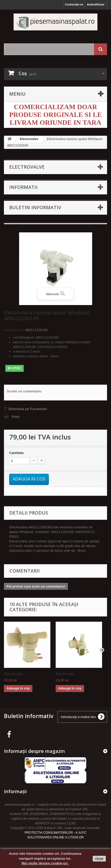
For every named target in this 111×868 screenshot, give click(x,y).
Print (16, 417)
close (99, 859)
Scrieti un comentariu (24, 391)
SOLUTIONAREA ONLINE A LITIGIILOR (55, 837)
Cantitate (16, 453)
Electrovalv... (15, 674)
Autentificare (96, 4)
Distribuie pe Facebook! (28, 409)
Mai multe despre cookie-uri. (45, 863)
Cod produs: (14, 330)
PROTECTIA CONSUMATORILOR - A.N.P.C (55, 833)
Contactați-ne (74, 4)
